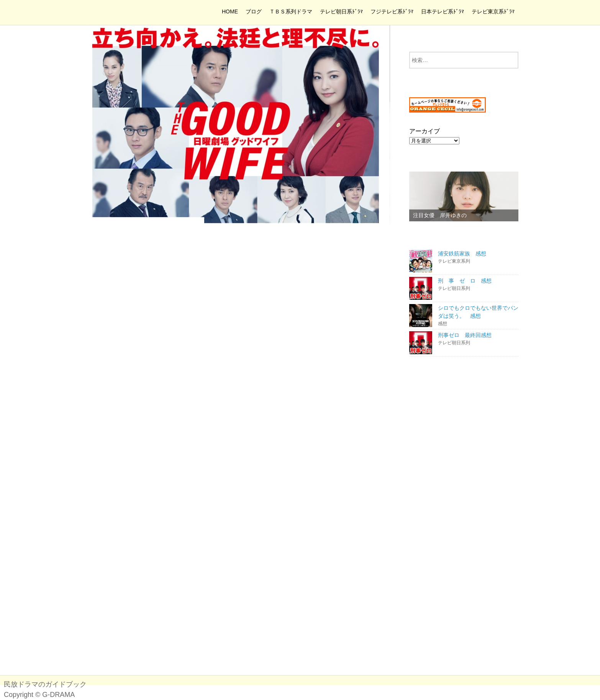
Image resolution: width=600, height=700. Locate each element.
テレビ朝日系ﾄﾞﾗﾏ (341, 11)
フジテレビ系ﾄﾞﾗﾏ (392, 11)
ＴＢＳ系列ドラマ (291, 11)
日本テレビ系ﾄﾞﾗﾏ (443, 11)
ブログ (254, 11)
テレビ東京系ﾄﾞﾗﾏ (493, 11)
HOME (230, 11)
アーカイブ (425, 131)
